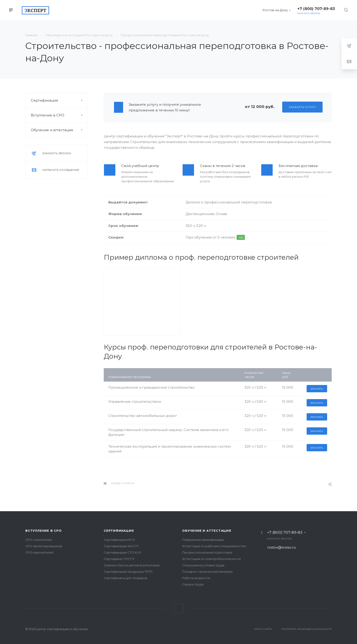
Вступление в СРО (59, 115)
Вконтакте (179, 608)
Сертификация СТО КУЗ (122, 552)
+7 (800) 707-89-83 (285, 533)
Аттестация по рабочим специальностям (214, 546)
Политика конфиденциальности (307, 629)
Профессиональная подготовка (207, 552)
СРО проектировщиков (44, 546)
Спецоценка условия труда (203, 565)
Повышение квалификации (203, 540)
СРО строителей (39, 540)
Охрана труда (193, 584)
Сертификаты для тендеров (125, 578)
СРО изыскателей (39, 552)
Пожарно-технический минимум (207, 572)
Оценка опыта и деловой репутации (132, 565)
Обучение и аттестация (59, 130)
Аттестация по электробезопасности (211, 559)
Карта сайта (263, 629)
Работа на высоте (196, 578)
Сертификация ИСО (119, 540)
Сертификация (59, 100)
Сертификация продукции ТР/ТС (128, 572)
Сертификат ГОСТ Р (119, 559)
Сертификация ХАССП (121, 546)
